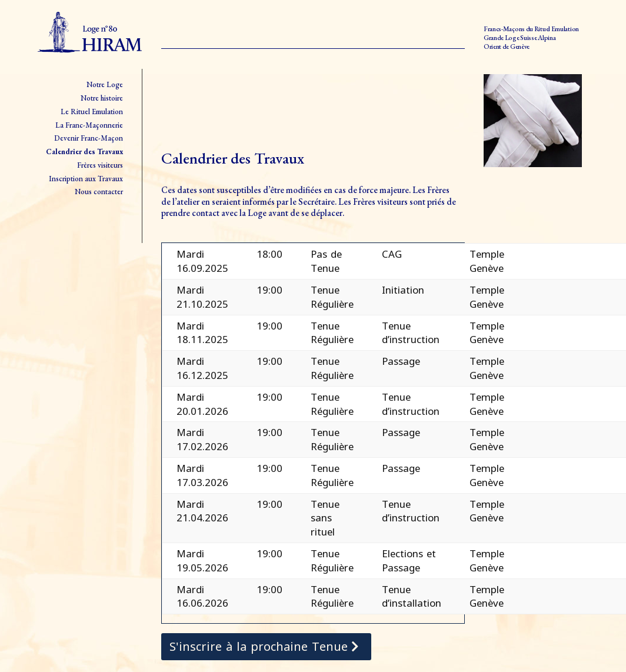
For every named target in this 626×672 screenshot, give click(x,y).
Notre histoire (102, 98)
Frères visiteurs (100, 165)
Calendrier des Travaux (84, 152)
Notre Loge (105, 84)
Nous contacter (99, 192)
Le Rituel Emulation (92, 112)
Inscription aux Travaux (86, 179)
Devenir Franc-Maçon (89, 138)
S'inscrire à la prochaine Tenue (259, 646)
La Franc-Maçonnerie (89, 125)
